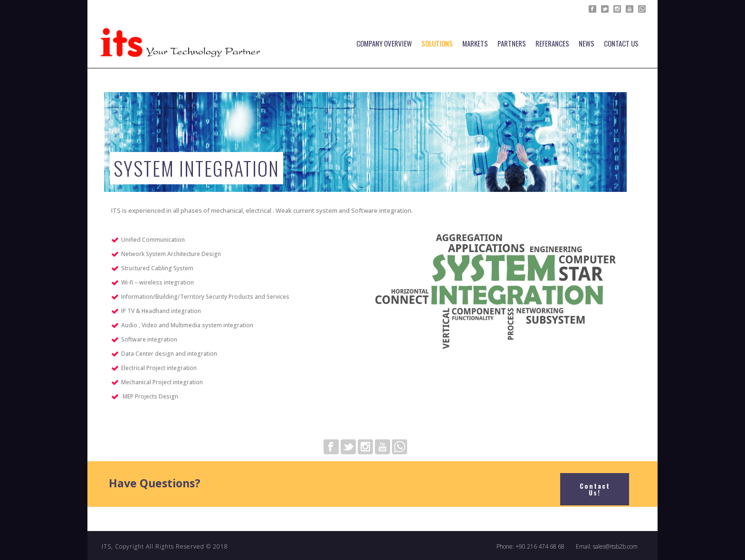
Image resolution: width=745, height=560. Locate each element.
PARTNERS (512, 43)
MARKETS (475, 43)
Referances (552, 43)
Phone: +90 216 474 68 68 (530, 547)
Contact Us (621, 43)
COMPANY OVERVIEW (384, 43)
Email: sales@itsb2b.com (607, 547)
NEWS (587, 43)
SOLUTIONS (437, 43)
